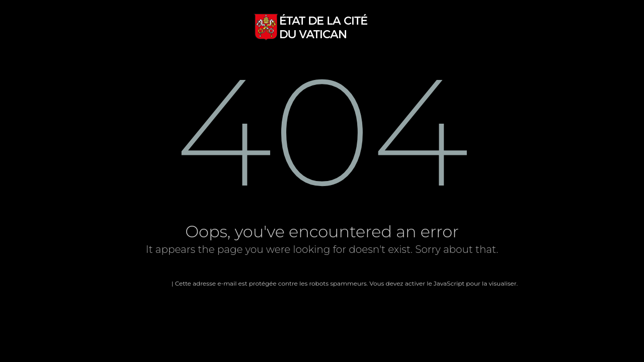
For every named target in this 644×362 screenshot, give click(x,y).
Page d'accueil (148, 283)
